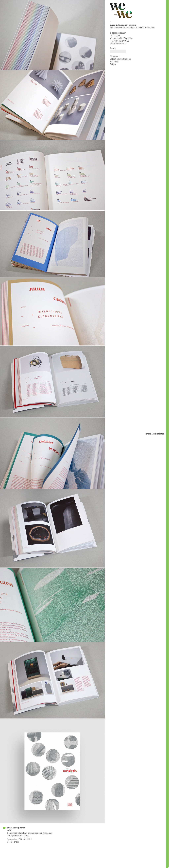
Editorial (22, 839)
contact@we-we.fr (118, 44)
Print (30, 839)
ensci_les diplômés (16, 828)
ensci (16, 842)
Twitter (113, 64)
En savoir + (114, 56)
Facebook (114, 62)
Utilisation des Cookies (120, 59)
